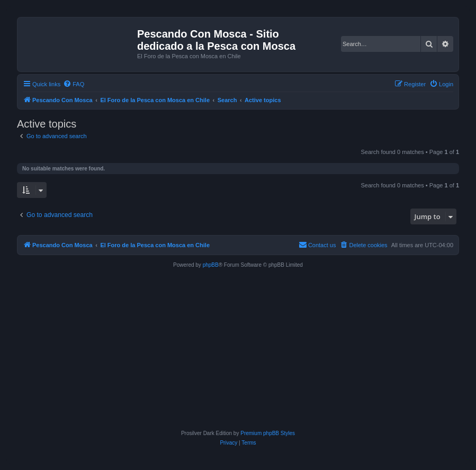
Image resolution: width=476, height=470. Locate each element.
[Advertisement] (238, 349)
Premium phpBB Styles (268, 433)
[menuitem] (74, 84)
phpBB (211, 265)
